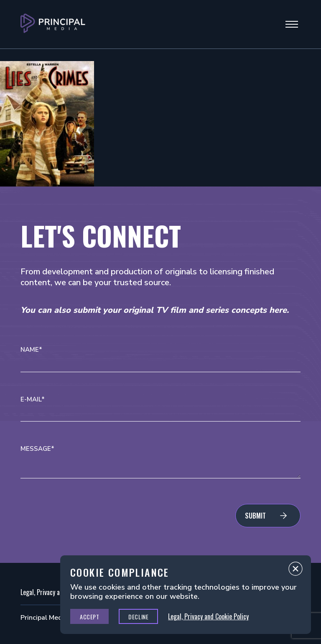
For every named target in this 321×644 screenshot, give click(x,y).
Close (296, 571)
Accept (89, 617)
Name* (31, 350)
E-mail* (33, 400)
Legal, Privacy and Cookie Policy (208, 616)
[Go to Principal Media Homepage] (53, 24)
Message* (37, 449)
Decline (138, 617)
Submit (255, 516)
